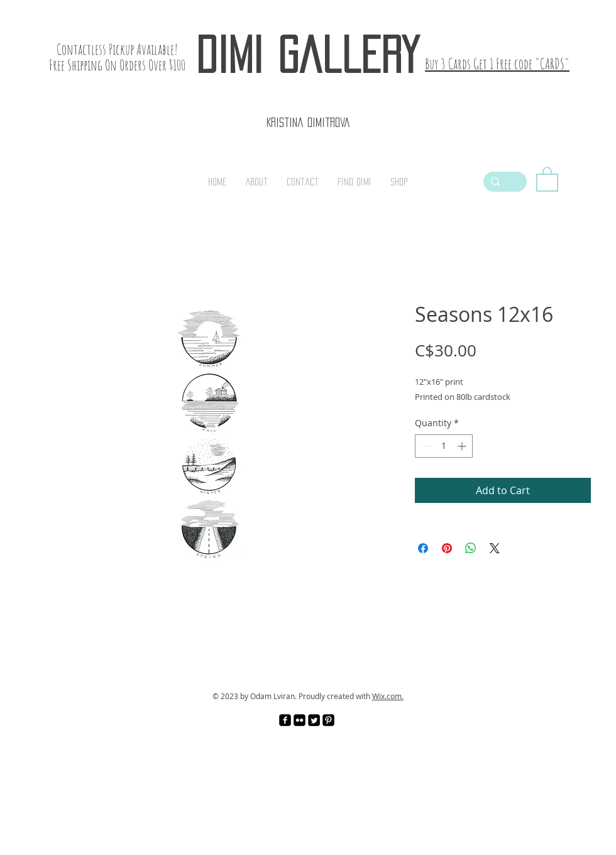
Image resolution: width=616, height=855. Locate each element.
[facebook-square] (285, 720)
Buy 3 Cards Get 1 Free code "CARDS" (497, 64)
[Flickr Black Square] (300, 720)
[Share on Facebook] (423, 548)
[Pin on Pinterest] (447, 548)
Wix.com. (388, 696)
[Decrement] (425, 446)
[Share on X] (495, 548)
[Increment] (463, 446)
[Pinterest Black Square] (328, 720)
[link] (547, 179)
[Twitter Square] (314, 720)
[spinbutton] (444, 446)
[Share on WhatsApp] (471, 548)
